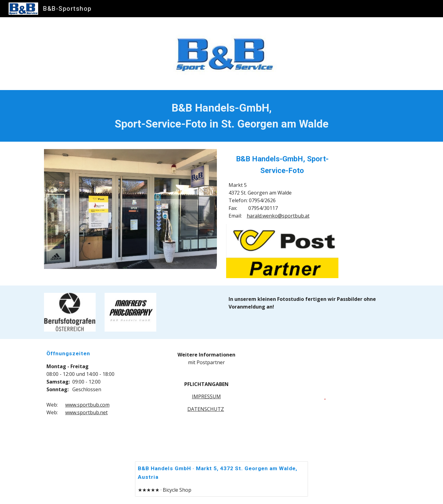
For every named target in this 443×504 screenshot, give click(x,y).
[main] (221, 116)
